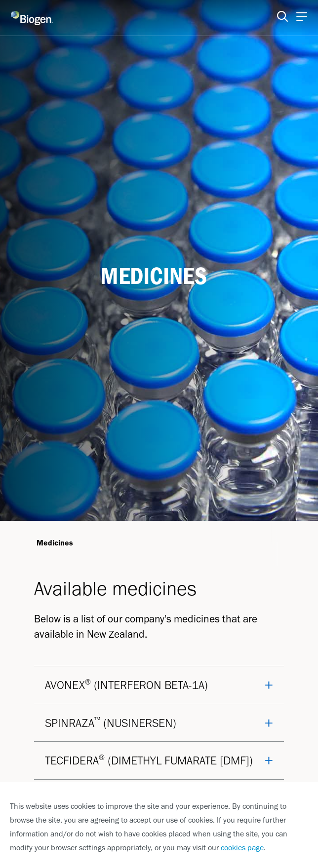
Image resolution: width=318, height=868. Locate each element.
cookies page (242, 848)
